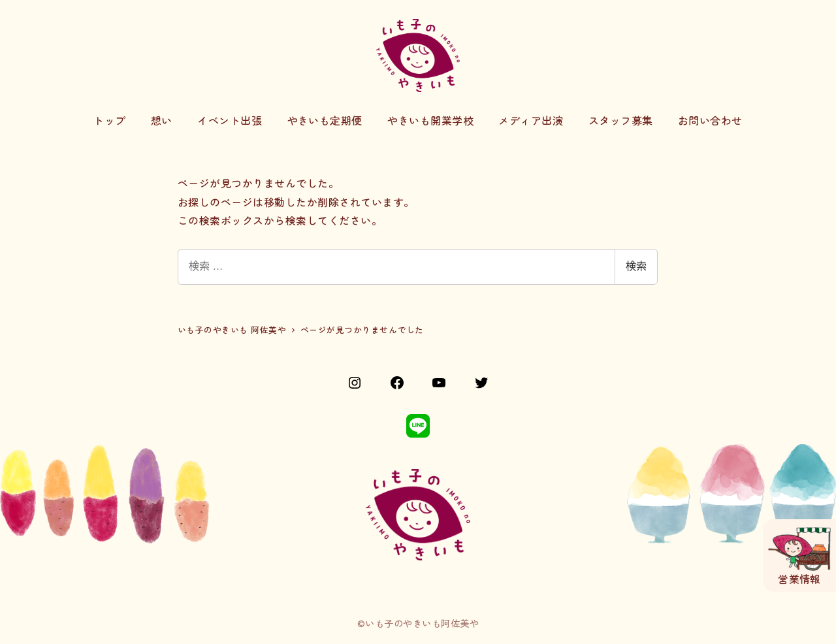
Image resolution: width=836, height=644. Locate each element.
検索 (636, 266)
